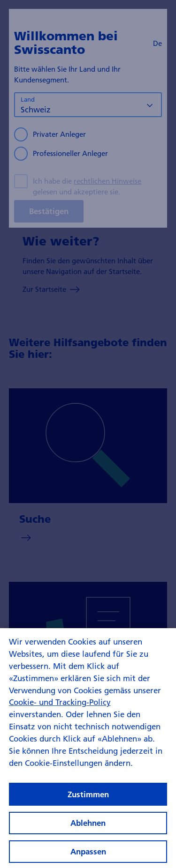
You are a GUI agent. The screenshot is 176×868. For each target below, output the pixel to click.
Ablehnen (88, 827)
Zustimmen (88, 798)
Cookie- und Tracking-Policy (60, 707)
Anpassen (88, 856)
